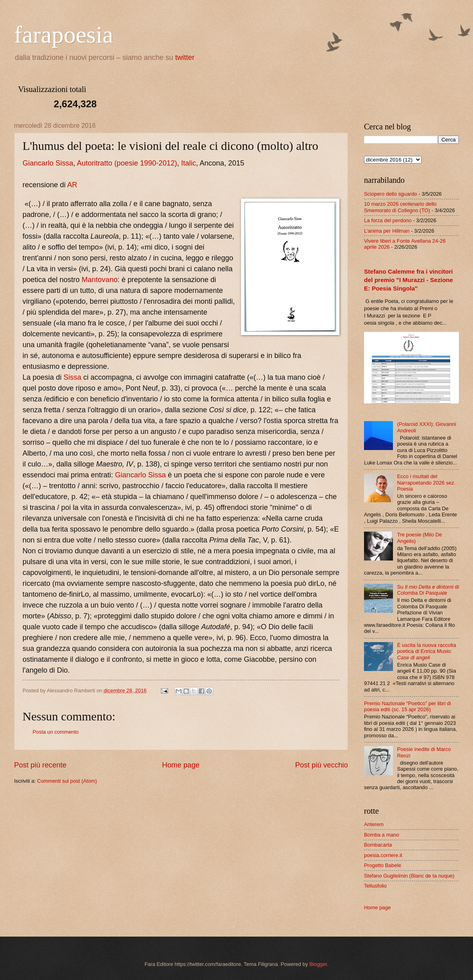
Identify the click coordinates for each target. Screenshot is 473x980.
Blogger (318, 964)
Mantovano (100, 280)
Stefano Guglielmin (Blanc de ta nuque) (409, 876)
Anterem (374, 824)
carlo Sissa (56, 163)
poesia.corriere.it (383, 855)
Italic (188, 163)
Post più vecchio (322, 765)
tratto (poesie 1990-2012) (136, 163)
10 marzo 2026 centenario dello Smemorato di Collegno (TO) (400, 207)
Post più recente (40, 765)
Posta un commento (56, 732)
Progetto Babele (383, 865)
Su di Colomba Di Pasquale (428, 590)
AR (72, 185)
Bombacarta (378, 845)
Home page (181, 765)
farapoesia (64, 35)
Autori (86, 163)
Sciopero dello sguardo (391, 194)
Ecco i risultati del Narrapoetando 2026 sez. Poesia (426, 483)
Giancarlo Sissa (140, 475)
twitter (185, 57)
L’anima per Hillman (387, 231)
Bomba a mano (381, 835)
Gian (30, 163)
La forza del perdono (388, 220)
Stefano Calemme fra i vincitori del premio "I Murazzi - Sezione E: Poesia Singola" (408, 280)
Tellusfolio (375, 886)
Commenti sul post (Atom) (67, 781)
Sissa (72, 377)
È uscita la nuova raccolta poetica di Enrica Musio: (427, 651)
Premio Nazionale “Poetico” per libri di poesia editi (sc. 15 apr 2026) (407, 706)
